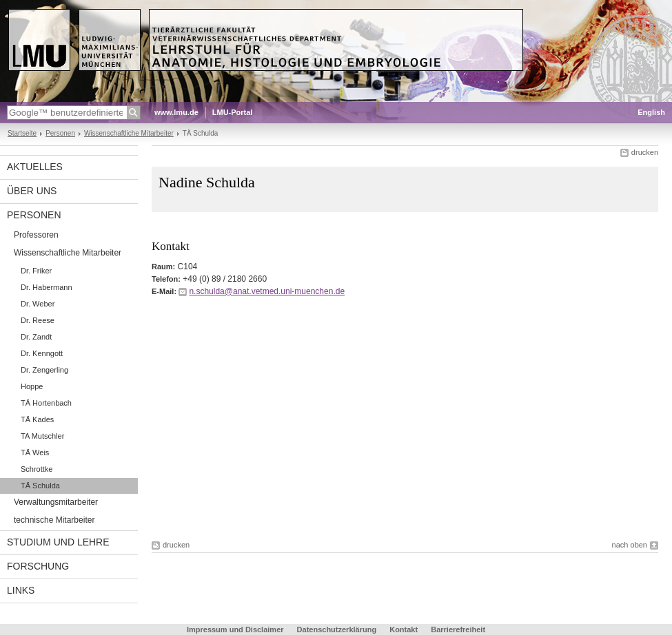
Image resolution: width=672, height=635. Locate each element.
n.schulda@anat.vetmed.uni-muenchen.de (267, 291)
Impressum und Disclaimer (235, 629)
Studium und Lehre (58, 542)
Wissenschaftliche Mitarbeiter (129, 133)
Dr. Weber (38, 304)
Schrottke (37, 469)
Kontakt (404, 629)
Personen (60, 133)
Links (21, 590)
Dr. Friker (36, 271)
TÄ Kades (37, 419)
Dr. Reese (38, 320)
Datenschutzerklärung (337, 629)
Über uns (32, 191)
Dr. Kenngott (42, 353)
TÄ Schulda (40, 486)
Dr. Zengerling (44, 370)
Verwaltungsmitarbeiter (56, 502)
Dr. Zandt (36, 337)
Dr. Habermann (47, 287)
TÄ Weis (35, 452)
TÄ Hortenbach (46, 403)
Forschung (38, 566)
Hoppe (32, 386)
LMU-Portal (233, 112)
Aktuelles (35, 167)
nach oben (630, 545)
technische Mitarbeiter (54, 520)
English (651, 112)
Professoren (36, 235)
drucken (645, 152)
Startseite (22, 133)
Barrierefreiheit (458, 629)
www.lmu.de (176, 112)
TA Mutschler (42, 436)
